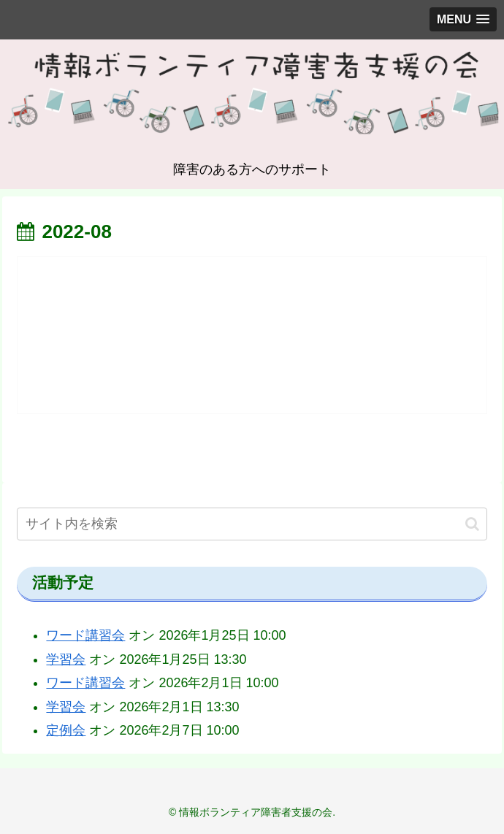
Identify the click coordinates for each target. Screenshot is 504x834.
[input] (252, 524)
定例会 (66, 730)
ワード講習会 (85, 635)
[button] (472, 524)
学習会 (66, 659)
